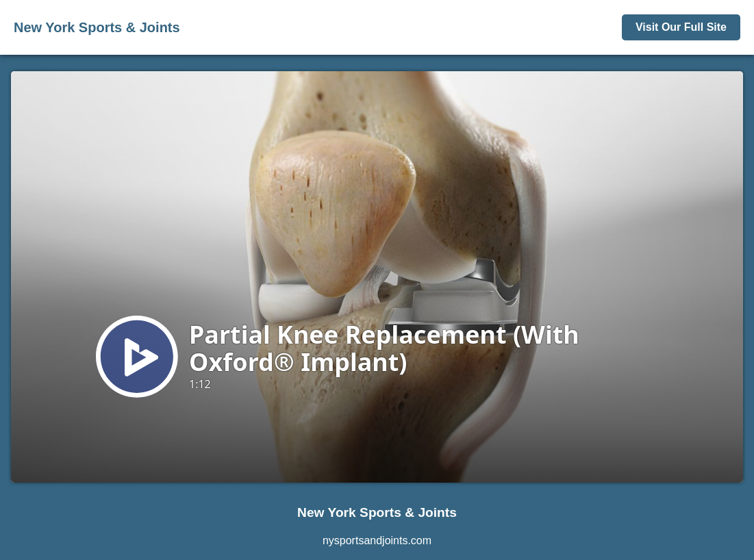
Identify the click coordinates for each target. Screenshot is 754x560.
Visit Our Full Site (681, 27)
